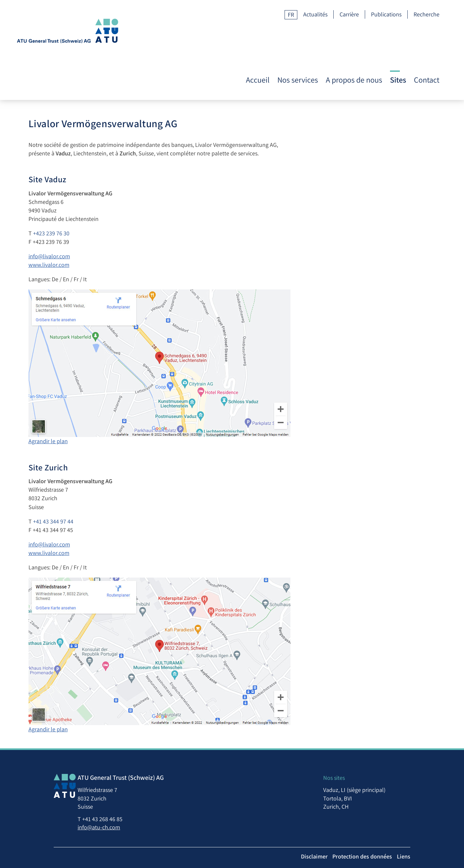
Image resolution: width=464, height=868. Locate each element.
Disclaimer (349, 840)
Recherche (427, 14)
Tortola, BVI (380, 779)
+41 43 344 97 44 (91, 493)
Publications (386, 14)
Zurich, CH (378, 787)
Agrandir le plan (86, 413)
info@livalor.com (87, 228)
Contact (427, 38)
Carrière (349, 14)
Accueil (258, 38)
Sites (398, 38)
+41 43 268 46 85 (78, 799)
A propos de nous (354, 38)
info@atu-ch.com (75, 808)
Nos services (298, 38)
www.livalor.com (87, 236)
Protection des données (398, 840)
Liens (441, 840)
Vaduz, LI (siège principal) (397, 770)
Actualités (315, 14)
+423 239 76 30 (89, 205)
